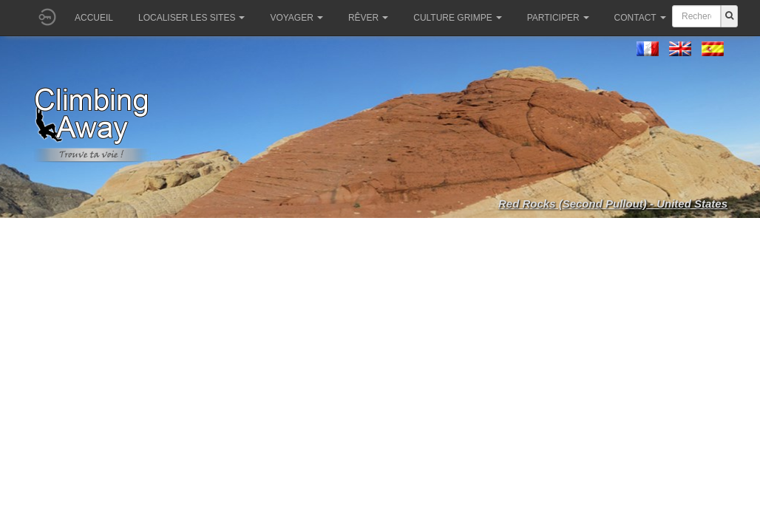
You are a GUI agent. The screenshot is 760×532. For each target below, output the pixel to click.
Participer (558, 18)
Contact (640, 18)
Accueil (94, 18)
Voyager (296, 18)
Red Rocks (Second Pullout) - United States (613, 204)
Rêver (368, 18)
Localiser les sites (191, 18)
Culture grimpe (457, 18)
